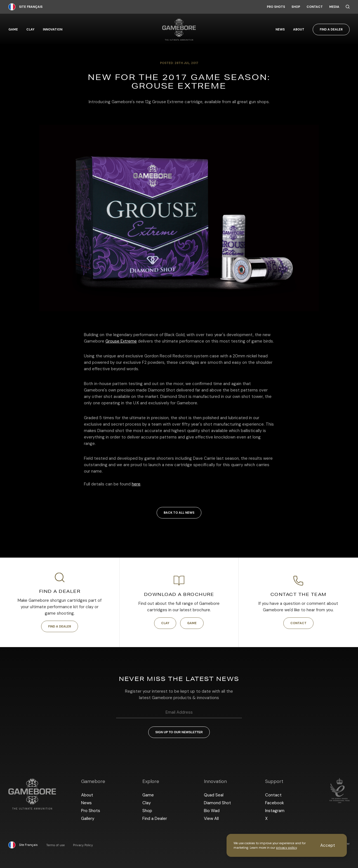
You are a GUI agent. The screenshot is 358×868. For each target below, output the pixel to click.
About (299, 30)
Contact (315, 7)
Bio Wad (212, 811)
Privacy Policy (83, 845)
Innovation (53, 30)
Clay (30, 30)
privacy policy (286, 848)
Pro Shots (276, 7)
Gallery (88, 819)
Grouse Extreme (121, 341)
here (136, 484)
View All (211, 819)
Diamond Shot (217, 803)
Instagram (275, 811)
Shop (296, 7)
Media (334, 7)
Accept (328, 845)
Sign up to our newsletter (179, 732)
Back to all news (179, 513)
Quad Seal (214, 795)
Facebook (275, 803)
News (280, 30)
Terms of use (55, 845)
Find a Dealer (331, 29)
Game (13, 30)
